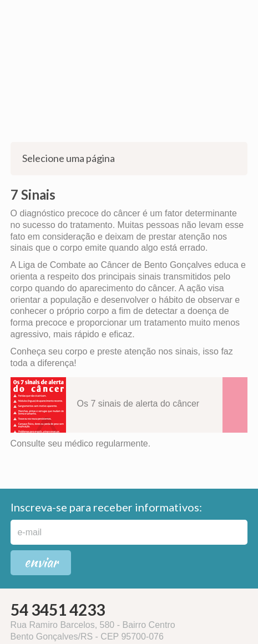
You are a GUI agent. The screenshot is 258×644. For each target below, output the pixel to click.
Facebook (44, 11)
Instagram (28, 11)
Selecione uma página (129, 158)
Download (235, 405)
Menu (243, 15)
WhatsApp (11, 11)
